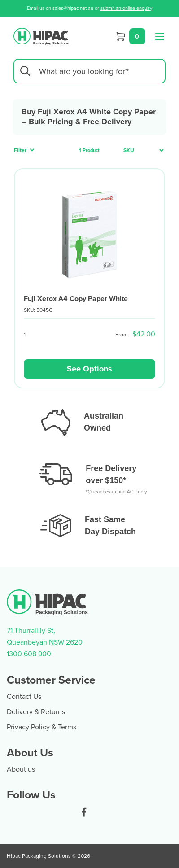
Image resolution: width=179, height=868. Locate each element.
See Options (89, 369)
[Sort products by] (141, 150)
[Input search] (89, 71)
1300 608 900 (29, 654)
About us (21, 769)
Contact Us (24, 696)
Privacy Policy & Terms (41, 727)
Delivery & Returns (36, 711)
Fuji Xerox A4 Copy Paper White (76, 299)
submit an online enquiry (126, 8)
